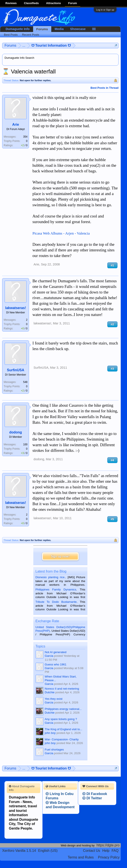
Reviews (11, 3)
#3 (112, 369)
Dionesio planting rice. (50, 577)
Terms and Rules (81, 857)
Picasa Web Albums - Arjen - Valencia (61, 233)
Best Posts (11, 35)
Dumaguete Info (18, 29)
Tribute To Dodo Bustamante (56, 602)
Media (59, 29)
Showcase (78, 29)
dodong (16, 432)
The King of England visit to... (63, 729)
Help (106, 851)
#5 (112, 519)
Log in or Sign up (105, 10)
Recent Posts (31, 35)
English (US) (48, 851)
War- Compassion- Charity (62, 739)
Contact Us (92, 851)
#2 (112, 324)
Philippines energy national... (63, 709)
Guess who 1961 (56, 664)
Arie (15, 125)
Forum (72, 3)
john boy (50, 733)
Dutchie (50, 692)
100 (25, 444)
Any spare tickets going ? (61, 719)
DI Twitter (92, 798)
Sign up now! (60, 556)
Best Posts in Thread (104, 88)
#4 (112, 460)
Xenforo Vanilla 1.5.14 (19, 851)
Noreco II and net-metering (62, 689)
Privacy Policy (109, 857)
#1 (112, 265)
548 (25, 382)
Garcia (49, 656)
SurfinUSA (16, 370)
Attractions (54, 3)
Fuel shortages (54, 750)
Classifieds (31, 3)
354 (25, 137)
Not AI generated (56, 652)
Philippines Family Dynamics (56, 590)
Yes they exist (54, 699)
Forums (42, 29)
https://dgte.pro (108, 845)
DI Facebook (95, 794)
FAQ (115, 851)
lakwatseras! (16, 308)
